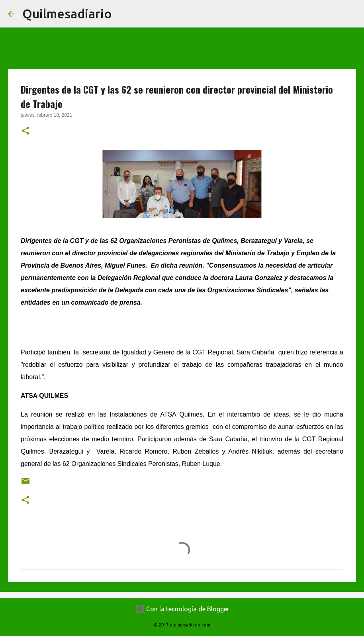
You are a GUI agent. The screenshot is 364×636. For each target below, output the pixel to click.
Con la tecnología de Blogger (182, 609)
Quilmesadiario (67, 14)
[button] (25, 131)
